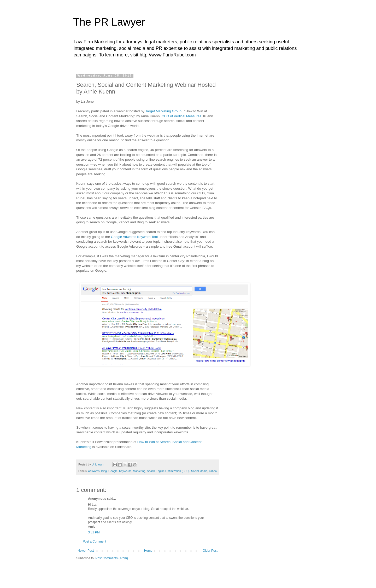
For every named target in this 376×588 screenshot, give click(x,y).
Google (113, 471)
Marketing (139, 471)
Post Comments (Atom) (112, 558)
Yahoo (213, 471)
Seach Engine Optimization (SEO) (168, 471)
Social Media (199, 471)
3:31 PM (94, 532)
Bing (104, 471)
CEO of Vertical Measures (181, 116)
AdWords (94, 471)
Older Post (210, 551)
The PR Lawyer (109, 22)
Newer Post (86, 551)
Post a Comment (94, 542)
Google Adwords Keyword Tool (134, 237)
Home (148, 551)
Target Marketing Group (163, 111)
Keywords (125, 471)
